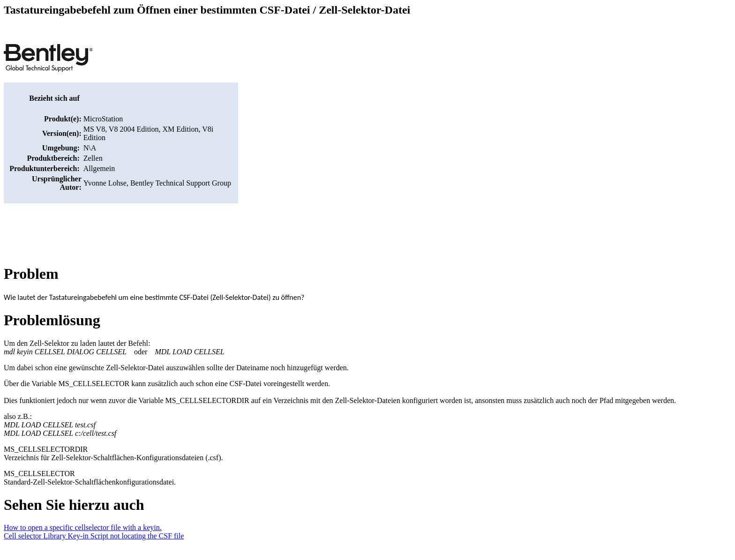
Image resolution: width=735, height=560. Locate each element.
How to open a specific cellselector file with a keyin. (83, 527)
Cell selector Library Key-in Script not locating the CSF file (94, 536)
